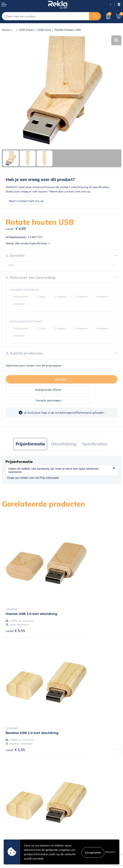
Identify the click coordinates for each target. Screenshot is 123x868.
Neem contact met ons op (26, 201)
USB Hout (44, 30)
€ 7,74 (15, 692)
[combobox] (46, 16)
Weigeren (110, 852)
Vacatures (70, 766)
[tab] (30, 433)
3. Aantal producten (24, 353)
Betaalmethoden (13, 820)
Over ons (69, 760)
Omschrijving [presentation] (64, 433)
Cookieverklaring (75, 808)
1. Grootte (15, 255)
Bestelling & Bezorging (17, 814)
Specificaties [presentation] (95, 433)
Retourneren (10, 826)
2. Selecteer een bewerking (31, 277)
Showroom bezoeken (78, 789)
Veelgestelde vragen (77, 784)
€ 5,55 (15, 591)
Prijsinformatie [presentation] (30, 433)
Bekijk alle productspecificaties (28, 243)
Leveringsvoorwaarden (79, 826)
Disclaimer (70, 820)
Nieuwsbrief (71, 778)
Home (6, 30)
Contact (7, 808)
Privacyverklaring (75, 814)
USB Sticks (26, 30)
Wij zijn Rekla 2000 (77, 772)
